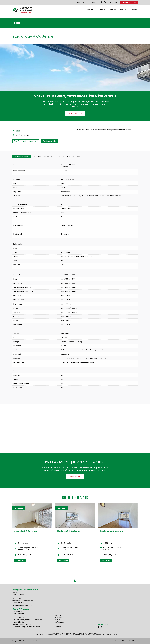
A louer (113, 12)
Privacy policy (127, 641)
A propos (80, 2)
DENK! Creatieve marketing (27, 641)
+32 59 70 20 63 (18, 598)
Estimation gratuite (129, 2)
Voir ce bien (20, 561)
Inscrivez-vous (75, 477)
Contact (134, 12)
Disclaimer (119, 641)
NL (116, 2)
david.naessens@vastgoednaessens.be (27, 620)
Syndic (123, 12)
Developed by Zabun (43, 641)
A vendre (101, 12)
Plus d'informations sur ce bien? (26, 141)
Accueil (90, 12)
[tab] (22, 157)
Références (60, 622)
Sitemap (135, 641)
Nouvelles (93, 2)
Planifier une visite (50, 141)
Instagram (105, 2)
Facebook (102, 2)
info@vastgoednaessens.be (23, 601)
